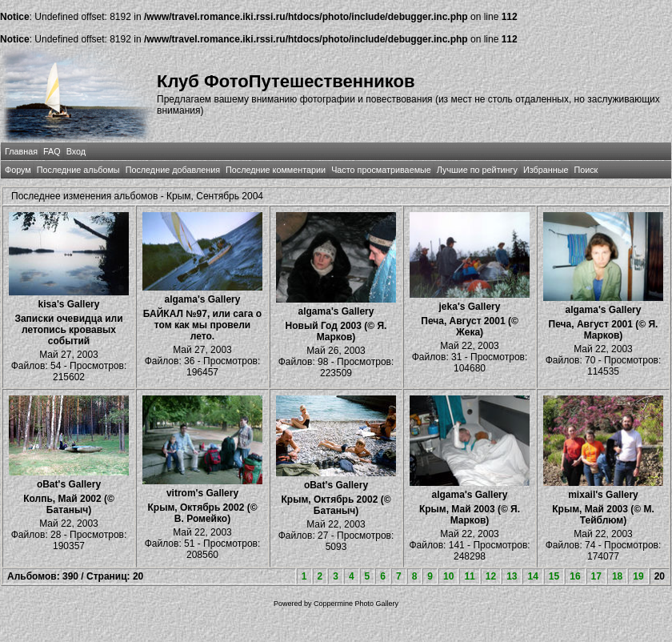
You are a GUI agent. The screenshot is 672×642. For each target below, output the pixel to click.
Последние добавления (173, 170)
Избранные (546, 170)
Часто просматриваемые (381, 170)
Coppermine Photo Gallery (356, 604)
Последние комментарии (276, 170)
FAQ (52, 151)
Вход (76, 151)
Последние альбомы (78, 170)
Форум (18, 170)
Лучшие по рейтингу (477, 170)
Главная (21, 151)
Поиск (586, 170)
